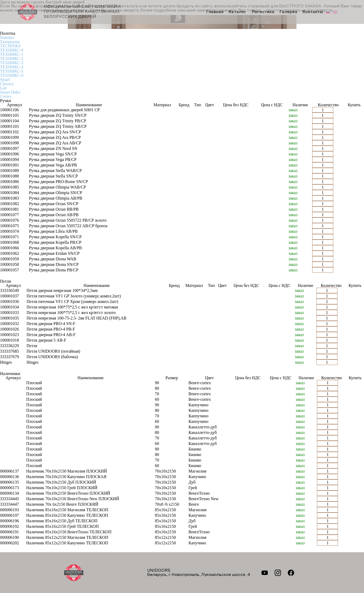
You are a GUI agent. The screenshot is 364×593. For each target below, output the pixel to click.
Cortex (6, 96)
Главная (215, 12)
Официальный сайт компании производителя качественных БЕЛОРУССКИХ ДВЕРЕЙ (69, 12)
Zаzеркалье (10, 42)
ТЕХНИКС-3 (12, 63)
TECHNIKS (10, 46)
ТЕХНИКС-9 (12, 75)
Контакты (313, 12)
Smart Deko (10, 92)
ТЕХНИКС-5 (12, 71)
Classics (7, 84)
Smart (5, 80)
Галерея (288, 12)
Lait (3, 88)
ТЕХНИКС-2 (12, 59)
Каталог (237, 12)
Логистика (263, 12)
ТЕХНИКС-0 (12, 50)
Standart (7, 37)
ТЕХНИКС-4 (12, 67)
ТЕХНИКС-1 (12, 54)
